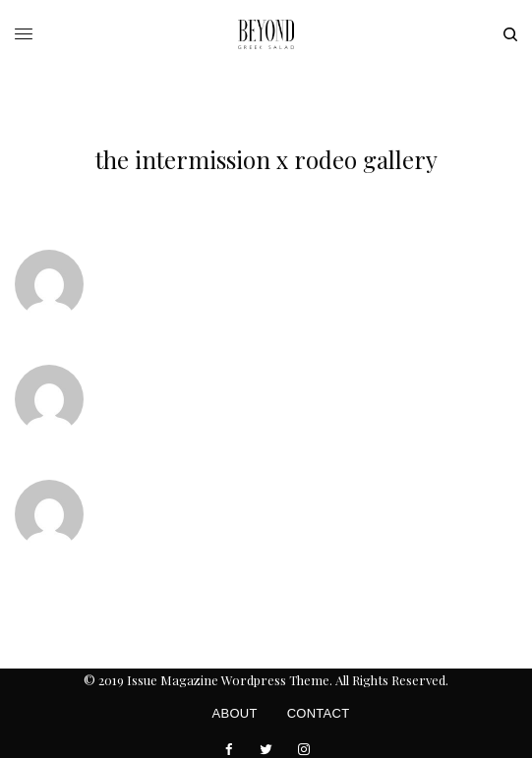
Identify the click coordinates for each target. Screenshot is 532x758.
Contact (319, 713)
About (235, 713)
